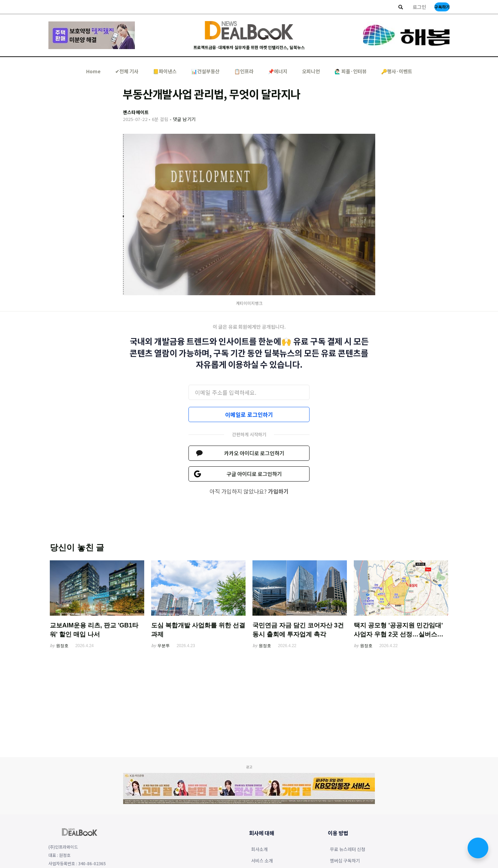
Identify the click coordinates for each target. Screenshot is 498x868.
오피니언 (311, 71)
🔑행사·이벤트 (397, 71)
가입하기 (278, 491)
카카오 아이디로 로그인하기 (254, 453)
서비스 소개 (262, 861)
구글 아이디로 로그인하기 (254, 474)
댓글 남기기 (184, 119)
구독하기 (442, 7)
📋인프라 (244, 71)
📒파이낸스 (165, 71)
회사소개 (259, 850)
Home (93, 71)
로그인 (419, 7)
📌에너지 (278, 71)
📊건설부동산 (205, 71)
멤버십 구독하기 (345, 861)
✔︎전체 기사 (127, 71)
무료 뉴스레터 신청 (348, 850)
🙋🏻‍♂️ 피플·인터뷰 (351, 71)
